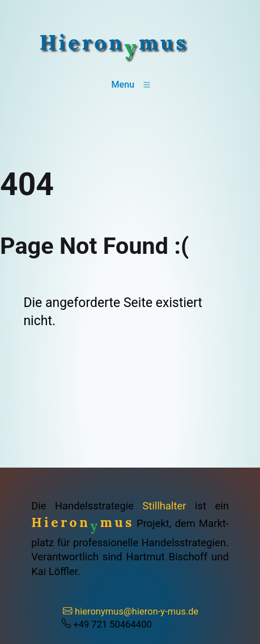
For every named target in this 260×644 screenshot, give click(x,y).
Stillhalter (165, 506)
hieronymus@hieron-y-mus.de (131, 611)
